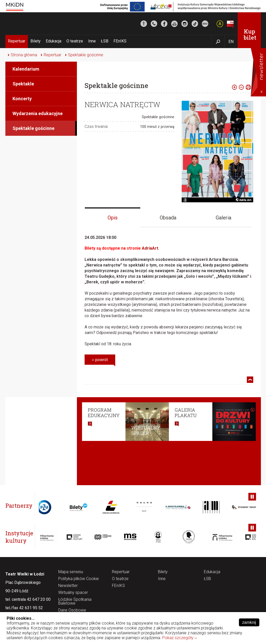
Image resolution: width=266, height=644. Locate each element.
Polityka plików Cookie (79, 579)
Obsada (168, 218)
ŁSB (105, 41)
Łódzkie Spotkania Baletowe (75, 602)
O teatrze (75, 41)
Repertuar (17, 41)
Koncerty (22, 99)
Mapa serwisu (71, 572)
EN (231, 42)
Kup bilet (250, 34)
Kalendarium (26, 69)
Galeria (223, 218)
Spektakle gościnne (86, 55)
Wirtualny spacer (73, 593)
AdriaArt (150, 248)
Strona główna (24, 55)
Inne (92, 41)
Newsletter (68, 586)
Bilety (36, 41)
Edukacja (54, 41)
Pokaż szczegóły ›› (180, 638)
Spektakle (23, 84)
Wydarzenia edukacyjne (38, 113)
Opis (113, 218)
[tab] (113, 217)
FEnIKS (120, 41)
